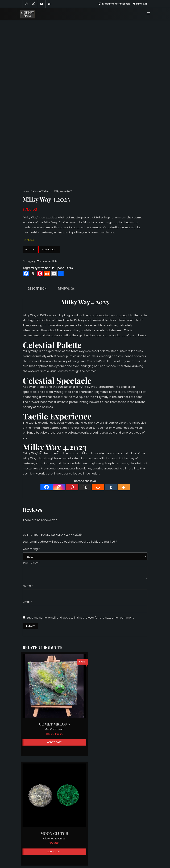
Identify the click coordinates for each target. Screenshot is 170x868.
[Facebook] (47, 450)
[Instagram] (59, 450)
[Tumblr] (111, 450)
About (67, 847)
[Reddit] (98, 450)
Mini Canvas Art (52, 688)
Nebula (50, 230)
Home (26, 154)
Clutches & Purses (117, 688)
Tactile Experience (57, 379)
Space (60, 230)
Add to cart (49, 212)
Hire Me (101, 847)
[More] (124, 450)
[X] (85, 450)
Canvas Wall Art (41, 154)
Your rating (31, 512)
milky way (37, 230)
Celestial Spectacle (57, 343)
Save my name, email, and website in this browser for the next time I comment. (80, 580)
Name (28, 548)
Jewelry (53, 794)
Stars (69, 230)
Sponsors (83, 847)
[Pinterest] (72, 450)
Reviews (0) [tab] (67, 251)
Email (27, 564)
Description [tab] (37, 251)
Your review (32, 525)
